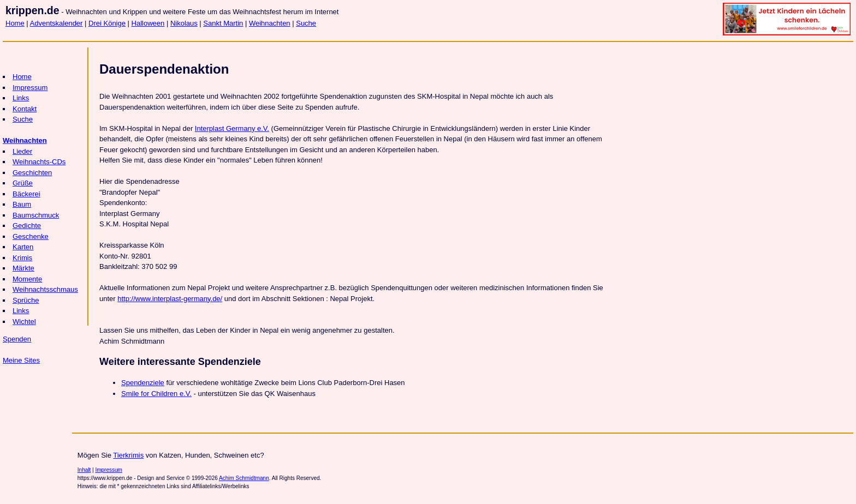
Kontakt (25, 109)
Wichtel (24, 322)
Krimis (22, 258)
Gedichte (27, 226)
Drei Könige (107, 23)
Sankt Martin (223, 23)
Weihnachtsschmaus (45, 289)
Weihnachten (270, 23)
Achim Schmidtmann (244, 478)
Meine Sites (21, 360)
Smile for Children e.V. (156, 394)
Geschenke (31, 236)
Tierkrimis (128, 455)
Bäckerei (26, 194)
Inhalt (84, 470)
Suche (306, 23)
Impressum (30, 88)
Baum (22, 204)
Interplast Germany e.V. (232, 128)
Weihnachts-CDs (39, 162)
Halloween (148, 23)
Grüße (23, 183)
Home (15, 23)
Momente (27, 279)
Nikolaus (184, 23)
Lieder (22, 151)
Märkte (23, 268)
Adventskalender (57, 23)
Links (21, 98)
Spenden (17, 339)
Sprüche (26, 300)
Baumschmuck (36, 215)
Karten (23, 247)
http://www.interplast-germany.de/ (170, 299)
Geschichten (32, 173)
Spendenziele (143, 383)
